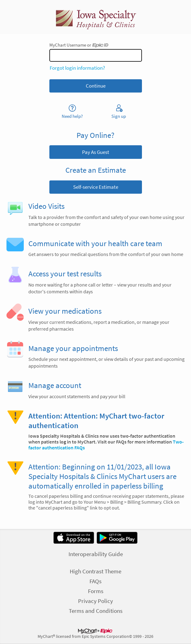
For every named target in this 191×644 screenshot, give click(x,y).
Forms (96, 591)
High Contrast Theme (95, 571)
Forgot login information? (77, 68)
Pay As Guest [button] (96, 152)
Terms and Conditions (96, 611)
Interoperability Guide (96, 554)
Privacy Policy (95, 601)
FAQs (95, 581)
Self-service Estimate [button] (96, 187)
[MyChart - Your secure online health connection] (96, 17)
